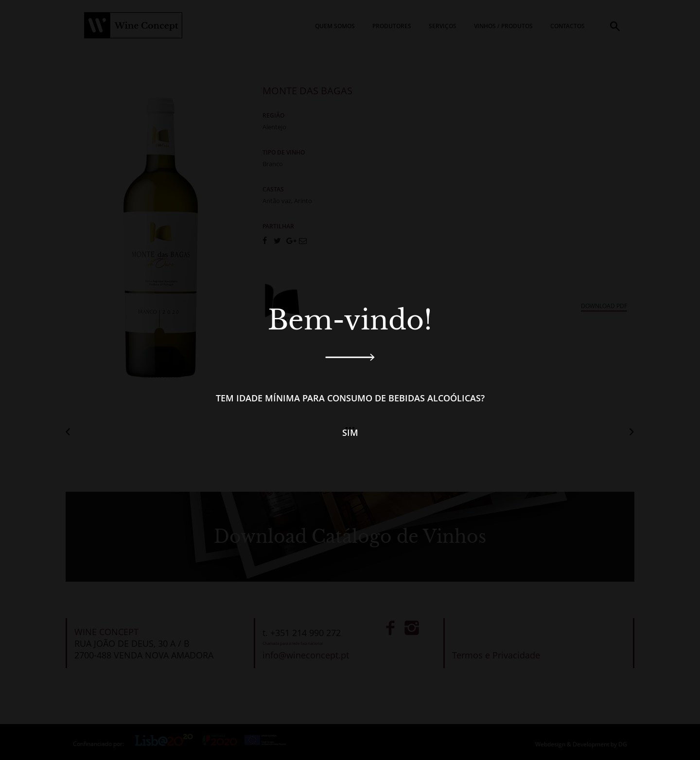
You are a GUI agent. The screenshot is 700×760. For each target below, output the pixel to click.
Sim (350, 432)
